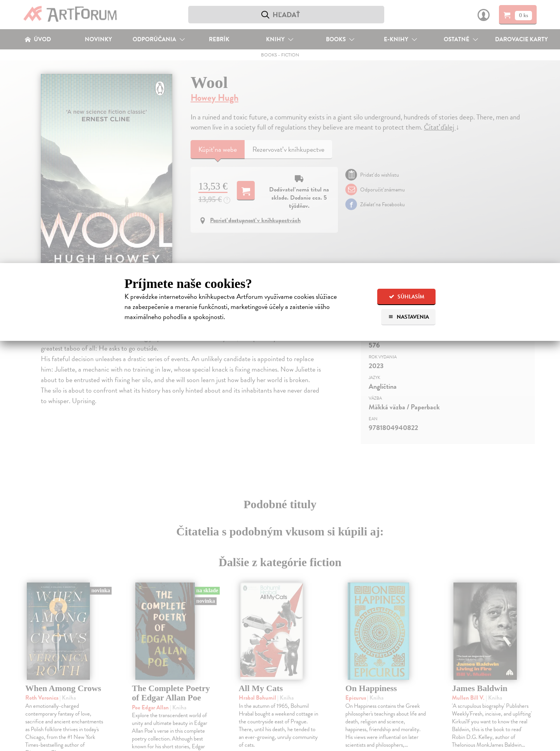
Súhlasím (407, 297)
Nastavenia (409, 317)
